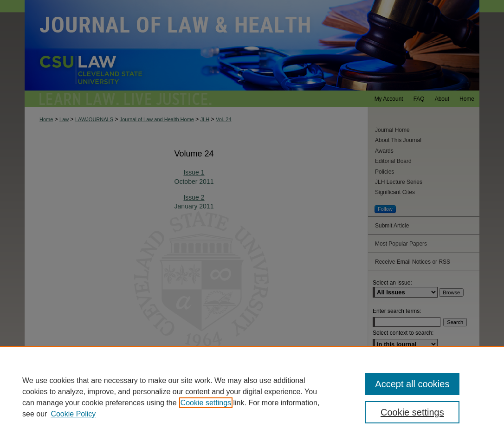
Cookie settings (206, 403)
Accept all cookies (412, 384)
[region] (252, 397)
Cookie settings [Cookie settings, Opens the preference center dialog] (412, 412)
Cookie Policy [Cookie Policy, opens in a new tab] (73, 414)
